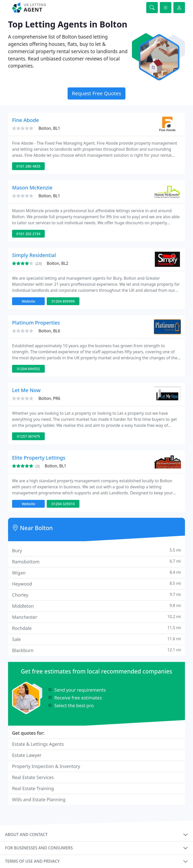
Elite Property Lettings (39, 458)
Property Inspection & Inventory (46, 766)
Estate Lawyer (27, 755)
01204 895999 (63, 301)
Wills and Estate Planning (39, 799)
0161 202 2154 (28, 234)
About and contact (26, 834)
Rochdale (96, 628)
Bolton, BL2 (58, 263)
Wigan (96, 573)
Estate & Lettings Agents (38, 744)
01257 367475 (28, 436)
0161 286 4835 (28, 166)
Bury (96, 550)
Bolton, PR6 (49, 398)
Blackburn (96, 650)
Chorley (96, 595)
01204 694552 (28, 369)
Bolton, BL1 (49, 128)
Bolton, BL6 (49, 331)
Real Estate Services (33, 777)
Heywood (96, 584)
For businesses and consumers (39, 848)
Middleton (96, 606)
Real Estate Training (33, 788)
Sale (96, 639)
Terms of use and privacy (32, 861)
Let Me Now (26, 390)
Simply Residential (34, 255)
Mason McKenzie (32, 188)
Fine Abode (26, 120)
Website (28, 301)
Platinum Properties (36, 323)
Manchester (96, 617)
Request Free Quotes (96, 93)
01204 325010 (63, 504)
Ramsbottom (96, 561)
